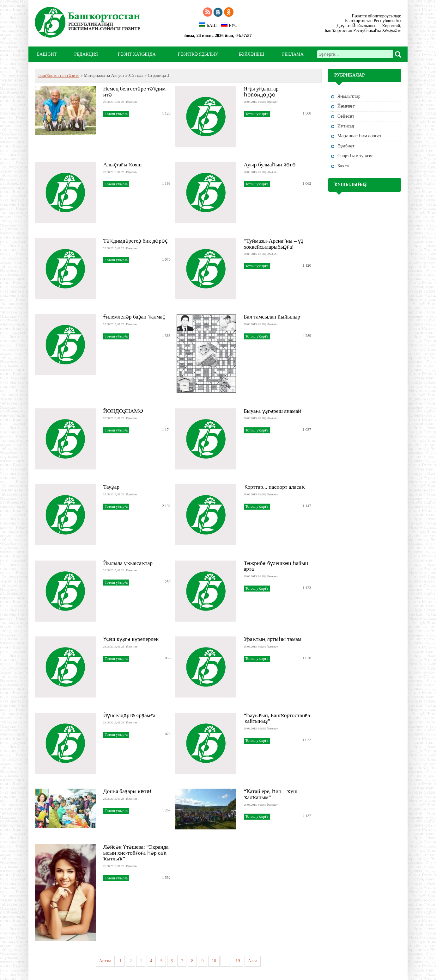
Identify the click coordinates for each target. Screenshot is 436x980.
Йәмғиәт (346, 106)
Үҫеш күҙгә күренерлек (131, 639)
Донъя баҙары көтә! (127, 791)
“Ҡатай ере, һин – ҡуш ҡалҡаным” (271, 794)
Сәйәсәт (346, 116)
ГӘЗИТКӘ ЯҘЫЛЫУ (198, 54)
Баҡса (343, 166)
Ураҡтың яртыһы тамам (273, 639)
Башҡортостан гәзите (59, 75)
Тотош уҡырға (116, 114)
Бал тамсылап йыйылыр (272, 317)
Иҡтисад (346, 126)
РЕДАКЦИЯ (86, 54)
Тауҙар (111, 487)
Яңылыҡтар (349, 96)
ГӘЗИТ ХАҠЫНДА (137, 54)
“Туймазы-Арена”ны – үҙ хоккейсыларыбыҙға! (274, 244)
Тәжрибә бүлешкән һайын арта (276, 566)
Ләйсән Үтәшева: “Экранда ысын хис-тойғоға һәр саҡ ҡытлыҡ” (136, 853)
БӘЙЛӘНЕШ (251, 54)
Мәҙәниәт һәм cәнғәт (359, 136)
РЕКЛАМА (293, 54)
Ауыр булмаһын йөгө (270, 164)
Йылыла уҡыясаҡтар (128, 563)
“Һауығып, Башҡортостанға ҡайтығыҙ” (277, 718)
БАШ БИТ (47, 54)
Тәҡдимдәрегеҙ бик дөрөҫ (135, 241)
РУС (229, 25)
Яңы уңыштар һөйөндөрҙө (261, 92)
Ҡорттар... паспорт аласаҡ (275, 487)
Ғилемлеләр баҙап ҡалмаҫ (134, 317)
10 (214, 961)
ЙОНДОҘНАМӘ (123, 411)
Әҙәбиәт (346, 146)
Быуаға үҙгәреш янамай (272, 411)
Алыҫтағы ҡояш (123, 164)
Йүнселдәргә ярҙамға (129, 715)
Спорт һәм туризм (355, 156)
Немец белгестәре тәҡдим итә (135, 92)
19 (238, 961)
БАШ (208, 25)
